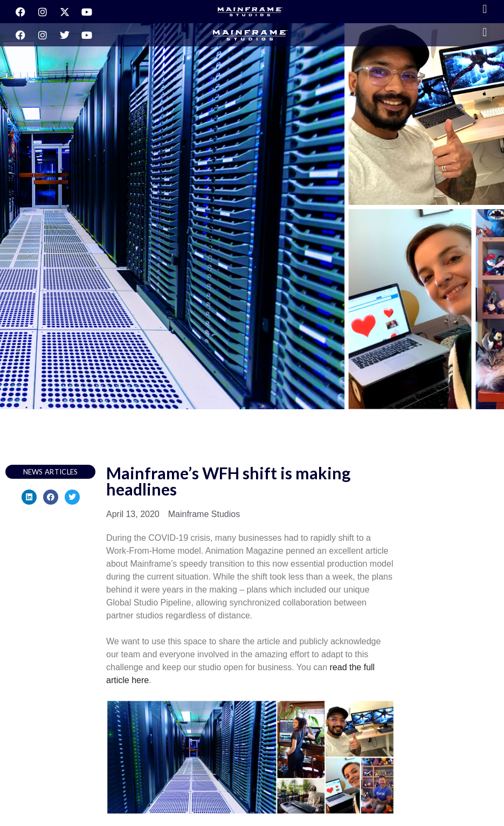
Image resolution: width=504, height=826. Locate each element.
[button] (485, 9)
